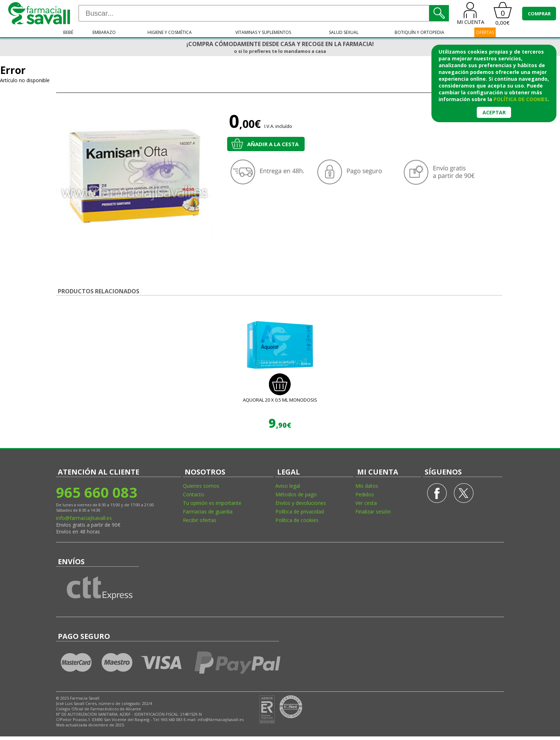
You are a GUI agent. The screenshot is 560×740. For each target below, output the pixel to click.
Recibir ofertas (200, 520)
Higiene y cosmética (170, 32)
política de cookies (521, 99)
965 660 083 (97, 492)
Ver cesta (366, 503)
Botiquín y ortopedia (419, 32)
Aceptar (494, 112)
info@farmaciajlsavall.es (84, 518)
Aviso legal (288, 486)
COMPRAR (539, 14)
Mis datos (367, 486)
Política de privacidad (300, 511)
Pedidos (365, 494)
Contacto (194, 494)
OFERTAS (485, 32)
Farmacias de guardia (208, 511)
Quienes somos (201, 486)
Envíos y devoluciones (301, 503)
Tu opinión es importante (212, 503)
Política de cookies (297, 520)
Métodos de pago (296, 494)
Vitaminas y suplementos (263, 32)
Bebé (68, 32)
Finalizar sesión (373, 511)
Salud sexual (344, 32)
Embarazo (104, 32)
